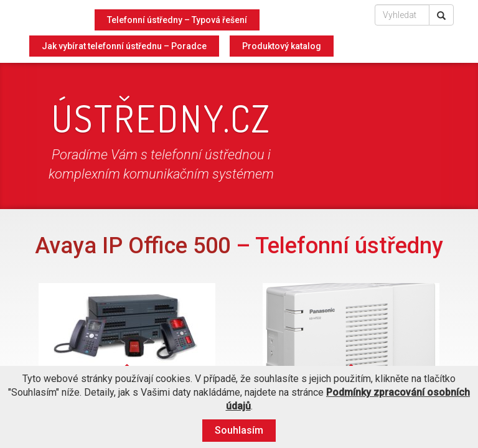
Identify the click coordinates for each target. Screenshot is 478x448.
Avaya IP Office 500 (133, 246)
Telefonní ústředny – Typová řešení (177, 20)
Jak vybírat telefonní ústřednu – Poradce (124, 46)
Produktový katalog (282, 46)
